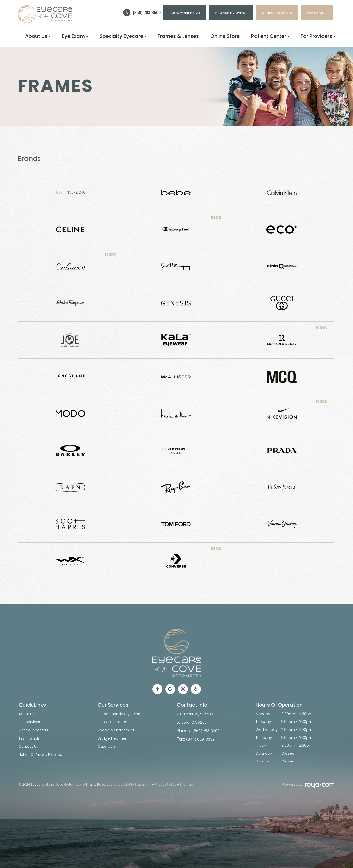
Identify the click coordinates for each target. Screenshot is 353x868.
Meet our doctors (35, 730)
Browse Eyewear (231, 13)
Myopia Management (117, 730)
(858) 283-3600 (147, 13)
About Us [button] (38, 36)
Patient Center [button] (270, 36)
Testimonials (30, 737)
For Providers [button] (318, 36)
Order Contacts (277, 13)
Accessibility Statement (133, 785)
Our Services (30, 722)
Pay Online (317, 13)
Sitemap (186, 785)
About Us (27, 714)
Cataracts (107, 745)
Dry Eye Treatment (114, 737)
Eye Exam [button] (75, 36)
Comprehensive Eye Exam (121, 714)
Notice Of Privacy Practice (42, 753)
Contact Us (29, 745)
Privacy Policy (166, 785)
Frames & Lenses (178, 36)
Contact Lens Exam (115, 722)
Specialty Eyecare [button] (123, 36)
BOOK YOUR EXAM (185, 13)
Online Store (225, 36)
